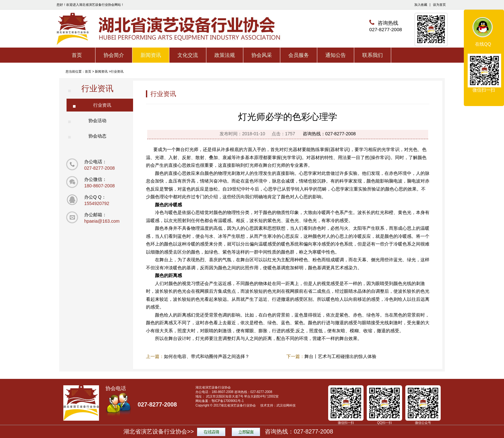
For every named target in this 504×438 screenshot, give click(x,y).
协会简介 (114, 55)
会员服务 (299, 55)
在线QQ (483, 44)
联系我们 (373, 55)
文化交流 (188, 55)
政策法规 (225, 55)
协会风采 (262, 55)
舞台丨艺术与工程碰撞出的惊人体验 (340, 356)
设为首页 (439, 5)
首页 (77, 55)
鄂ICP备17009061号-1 (228, 401)
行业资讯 (117, 72)
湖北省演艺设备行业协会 (238, 405)
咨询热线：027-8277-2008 (329, 134)
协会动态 (97, 136)
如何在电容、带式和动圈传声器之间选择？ (207, 356)
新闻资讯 (151, 55)
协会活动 (97, 121)
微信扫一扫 (484, 90)
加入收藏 (421, 5)
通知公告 (336, 55)
